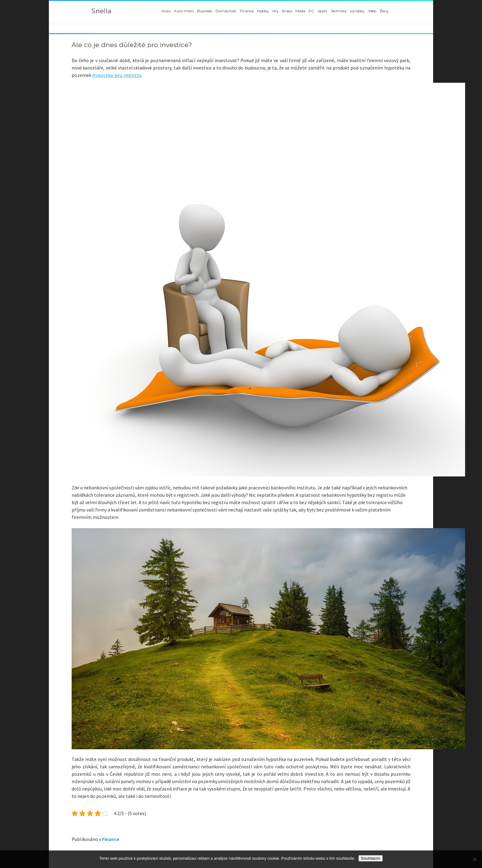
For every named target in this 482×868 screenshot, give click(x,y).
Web (372, 11)
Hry (276, 11)
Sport (322, 11)
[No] (474, 859)
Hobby (263, 11)
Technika (339, 11)
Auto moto (184, 11)
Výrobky (357, 11)
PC (311, 11)
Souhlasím (371, 858)
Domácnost (226, 11)
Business (205, 11)
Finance (247, 11)
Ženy (384, 11)
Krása (287, 11)
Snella (101, 11)
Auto (166, 11)
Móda (300, 11)
